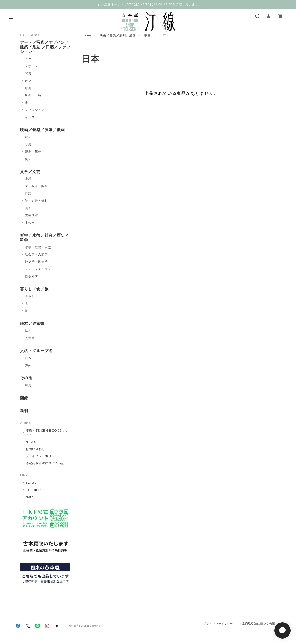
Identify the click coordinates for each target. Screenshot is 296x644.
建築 (28, 81)
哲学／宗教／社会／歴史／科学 (45, 238)
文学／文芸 (30, 172)
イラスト (32, 117)
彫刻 (28, 88)
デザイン (32, 66)
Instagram (34, 490)
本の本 (30, 222)
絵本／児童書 (32, 324)
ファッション (35, 110)
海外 (28, 365)
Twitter (32, 483)
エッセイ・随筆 (36, 186)
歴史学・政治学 (36, 262)
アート (30, 59)
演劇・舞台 (33, 152)
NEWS (31, 442)
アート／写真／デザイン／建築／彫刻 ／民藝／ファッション (45, 47)
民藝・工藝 (33, 95)
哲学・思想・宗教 (38, 247)
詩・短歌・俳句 (36, 201)
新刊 (24, 411)
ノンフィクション (38, 269)
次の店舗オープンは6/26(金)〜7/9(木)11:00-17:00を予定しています (148, 4)
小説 (28, 179)
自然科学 (32, 276)
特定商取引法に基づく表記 (45, 463)
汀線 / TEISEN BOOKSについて (47, 433)
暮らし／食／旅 (34, 289)
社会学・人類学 (36, 254)
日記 (28, 193)
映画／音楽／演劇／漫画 (118, 35)
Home (86, 35)
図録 (24, 398)
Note (29, 497)
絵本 (28, 331)
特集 (28, 385)
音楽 (28, 144)
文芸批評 (32, 215)
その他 (26, 378)
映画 (148, 35)
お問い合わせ (35, 449)
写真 (28, 73)
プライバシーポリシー (42, 456)
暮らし (30, 296)
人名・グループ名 (36, 351)
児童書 (30, 338)
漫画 (28, 159)
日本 (28, 358)
